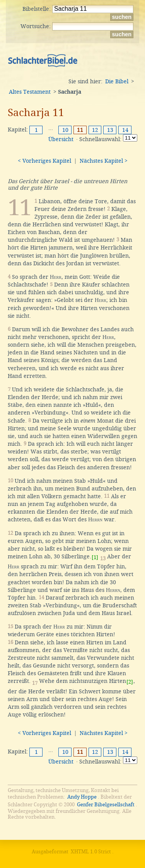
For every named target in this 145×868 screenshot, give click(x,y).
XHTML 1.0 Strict (91, 852)
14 (125, 130)
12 (95, 130)
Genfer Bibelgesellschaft (106, 805)
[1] (95, 557)
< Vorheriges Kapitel (44, 161)
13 (110, 130)
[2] (130, 682)
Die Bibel (117, 81)
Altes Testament (30, 92)
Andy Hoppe (82, 797)
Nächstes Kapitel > (104, 161)
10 (65, 130)
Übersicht (61, 139)
